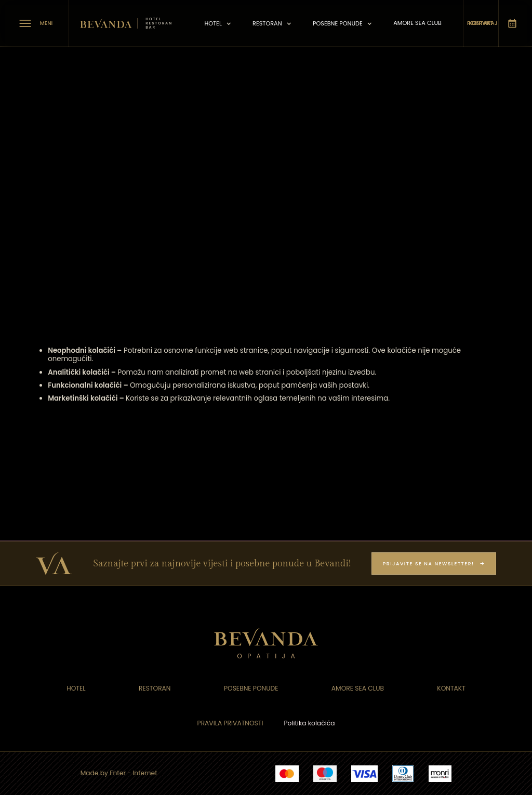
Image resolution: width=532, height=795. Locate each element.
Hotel (213, 24)
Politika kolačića (309, 723)
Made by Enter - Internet (119, 773)
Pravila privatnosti (230, 723)
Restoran (267, 24)
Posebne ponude (251, 688)
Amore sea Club (358, 688)
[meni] (35, 23)
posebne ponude (338, 24)
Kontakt (451, 688)
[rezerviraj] (494, 23)
